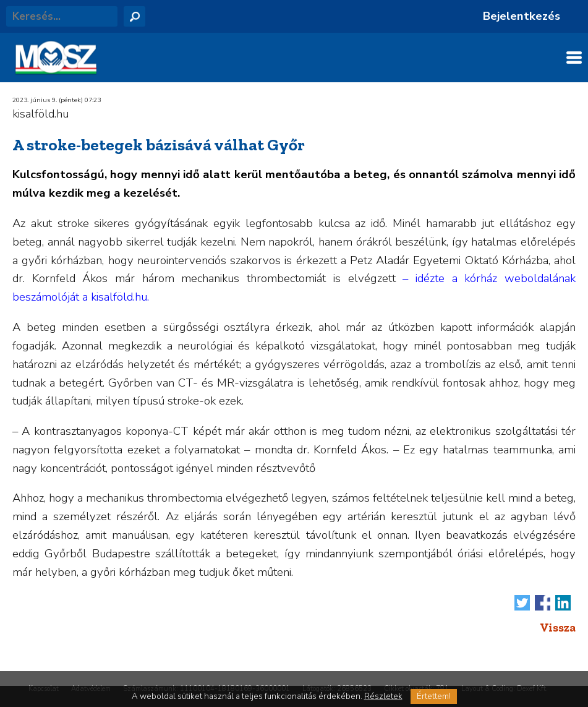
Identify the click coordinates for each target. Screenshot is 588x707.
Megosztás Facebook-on (543, 603)
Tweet (522, 603)
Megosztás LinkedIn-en (563, 603)
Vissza (558, 628)
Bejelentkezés (522, 16)
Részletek (383, 696)
